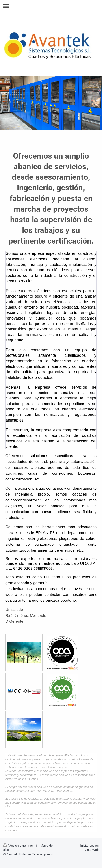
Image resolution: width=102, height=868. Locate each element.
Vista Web (92, 850)
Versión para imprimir (21, 846)
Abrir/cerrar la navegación (51, 6)
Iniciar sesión (89, 846)
